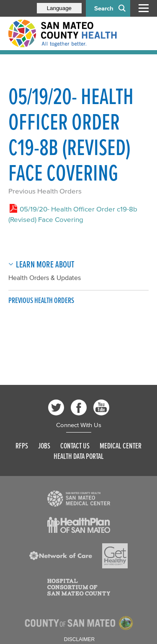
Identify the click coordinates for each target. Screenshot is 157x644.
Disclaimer (79, 639)
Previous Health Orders (45, 191)
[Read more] (79, 499)
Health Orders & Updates (45, 277)
